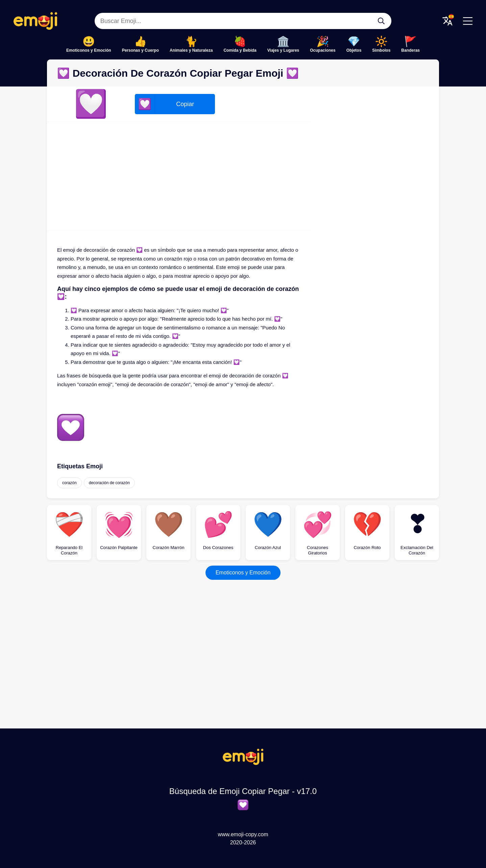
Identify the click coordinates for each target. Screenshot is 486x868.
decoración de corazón (109, 483)
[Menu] (468, 21)
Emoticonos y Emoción (89, 50)
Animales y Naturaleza (191, 50)
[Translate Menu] (447, 21)
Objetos (354, 50)
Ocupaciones (323, 50)
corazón (69, 483)
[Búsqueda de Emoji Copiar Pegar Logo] (243, 763)
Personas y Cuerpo (140, 50)
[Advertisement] (179, 176)
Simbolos (381, 50)
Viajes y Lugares (283, 50)
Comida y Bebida (240, 50)
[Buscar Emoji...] (381, 21)
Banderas (410, 50)
